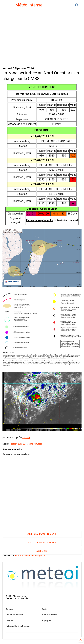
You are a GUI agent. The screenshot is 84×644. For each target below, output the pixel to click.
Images (9, 620)
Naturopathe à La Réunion (18, 626)
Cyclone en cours (14, 615)
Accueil (42, 551)
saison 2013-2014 (19, 444)
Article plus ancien (42, 543)
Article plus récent (42, 534)
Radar (45, 609)
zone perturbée (35, 444)
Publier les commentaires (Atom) (30, 556)
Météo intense (29, 5)
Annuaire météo (50, 615)
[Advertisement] (42, 38)
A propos (46, 620)
